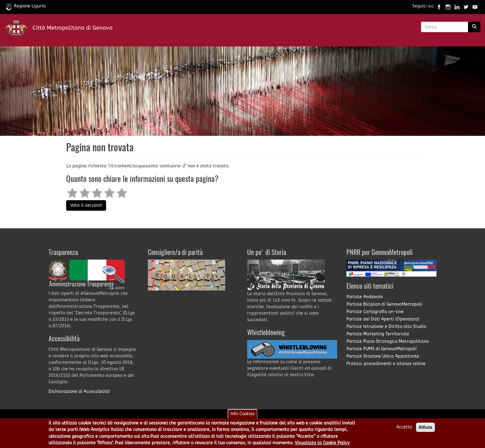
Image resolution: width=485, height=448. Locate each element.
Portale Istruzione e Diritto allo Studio (386, 327)
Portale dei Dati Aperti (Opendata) (383, 319)
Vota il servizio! (86, 205)
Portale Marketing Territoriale (378, 334)
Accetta (404, 428)
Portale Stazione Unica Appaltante (383, 356)
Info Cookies (243, 415)
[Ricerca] (474, 27)
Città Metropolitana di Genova (73, 28)
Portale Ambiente (365, 297)
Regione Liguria (26, 6)
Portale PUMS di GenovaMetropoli (382, 349)
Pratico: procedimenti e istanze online (386, 364)
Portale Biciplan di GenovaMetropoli (384, 304)
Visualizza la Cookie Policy (322, 444)
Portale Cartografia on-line (375, 312)
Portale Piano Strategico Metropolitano (388, 341)
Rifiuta (426, 429)
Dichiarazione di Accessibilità (79, 392)
